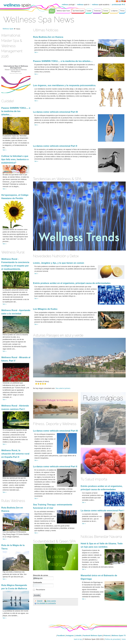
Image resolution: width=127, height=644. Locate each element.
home (123, 639)
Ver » (4, 150)
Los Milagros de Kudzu (45, 309)
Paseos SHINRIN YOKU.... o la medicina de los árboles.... (16, 111)
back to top (78, 639)
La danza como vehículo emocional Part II (55, 146)
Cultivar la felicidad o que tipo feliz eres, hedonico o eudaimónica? (15, 159)
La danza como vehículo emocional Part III (55, 112)
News (18, 29)
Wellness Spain (8, 29)
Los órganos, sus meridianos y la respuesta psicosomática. (65, 85)
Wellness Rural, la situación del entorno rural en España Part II (15, 454)
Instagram (70, 636)
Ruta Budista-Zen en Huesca (48, 37)
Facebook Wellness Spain (92, 636)
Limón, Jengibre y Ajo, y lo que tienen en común (59, 263)
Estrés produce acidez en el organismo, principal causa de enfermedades (72, 283)
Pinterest (107, 636)
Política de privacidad (112, 639)
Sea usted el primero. (63, 388)
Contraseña (37, 583)
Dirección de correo (41, 575)
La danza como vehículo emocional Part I (102, 511)
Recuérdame (41, 590)
